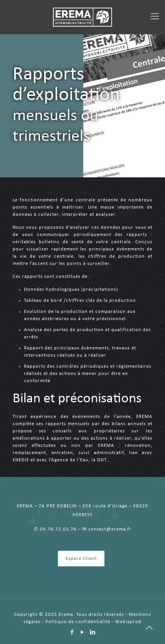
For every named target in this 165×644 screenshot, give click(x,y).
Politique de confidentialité (78, 622)
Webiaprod (128, 622)
